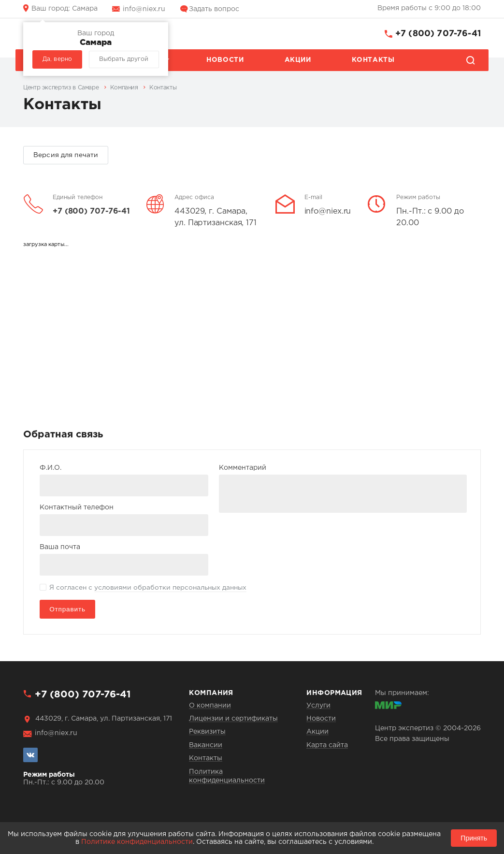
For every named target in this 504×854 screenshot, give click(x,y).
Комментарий (243, 468)
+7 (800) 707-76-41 (438, 34)
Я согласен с (148, 588)
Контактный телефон (77, 507)
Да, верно (57, 59)
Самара (65, 9)
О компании (210, 706)
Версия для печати (66, 155)
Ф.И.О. (50, 468)
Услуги (318, 706)
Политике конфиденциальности (137, 842)
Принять (474, 838)
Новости (225, 60)
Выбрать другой (124, 59)
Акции (298, 60)
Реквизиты (207, 732)
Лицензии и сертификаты (233, 719)
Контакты (373, 60)
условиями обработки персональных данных (170, 588)
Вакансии (206, 745)
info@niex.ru (144, 9)
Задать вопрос (214, 9)
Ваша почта (60, 547)
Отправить (67, 609)
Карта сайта (327, 745)
